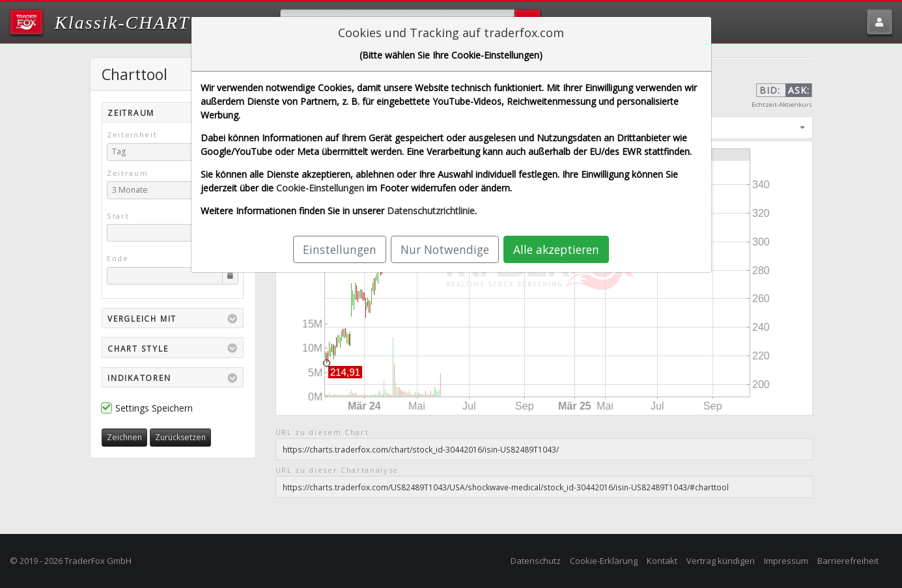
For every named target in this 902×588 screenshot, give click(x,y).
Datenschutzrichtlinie (431, 211)
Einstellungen (340, 249)
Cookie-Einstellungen (320, 188)
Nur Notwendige (445, 249)
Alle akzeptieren (556, 249)
